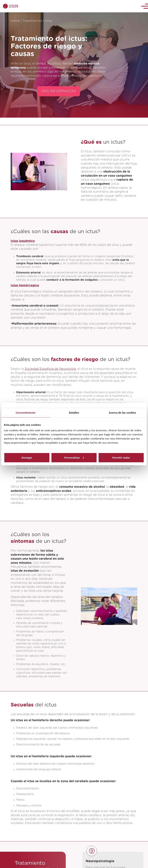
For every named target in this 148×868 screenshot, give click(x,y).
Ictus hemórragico (25, 285)
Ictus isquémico (23, 241)
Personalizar (74, 457)
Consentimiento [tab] (26, 413)
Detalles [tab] (74, 413)
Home (15, 21)
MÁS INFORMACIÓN (59, 91)
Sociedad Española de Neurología (50, 369)
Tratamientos (32, 21)
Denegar (27, 457)
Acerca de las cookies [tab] (122, 413)
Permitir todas (121, 457)
